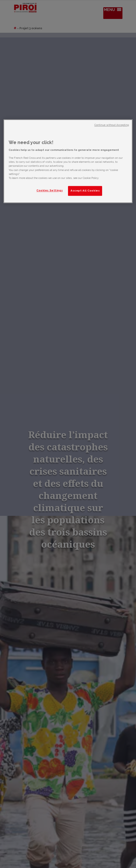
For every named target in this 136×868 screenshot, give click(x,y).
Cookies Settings (50, 190)
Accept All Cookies (85, 191)
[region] (68, 161)
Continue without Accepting (112, 125)
